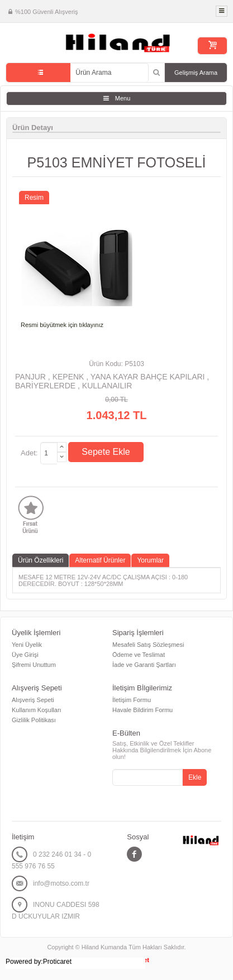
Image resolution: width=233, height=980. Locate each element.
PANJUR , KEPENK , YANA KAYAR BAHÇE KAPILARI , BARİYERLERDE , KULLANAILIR (112, 381)
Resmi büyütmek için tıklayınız (62, 325)
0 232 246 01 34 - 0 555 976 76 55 (51, 860)
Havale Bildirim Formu (142, 710)
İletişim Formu (132, 700)
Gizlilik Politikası (34, 720)
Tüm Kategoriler (38, 73)
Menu (123, 98)
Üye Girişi (25, 655)
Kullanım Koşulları (37, 710)
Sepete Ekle (106, 452)
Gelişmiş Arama (196, 73)
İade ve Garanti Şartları (144, 665)
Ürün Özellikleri (41, 560)
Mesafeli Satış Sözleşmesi (148, 645)
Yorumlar (150, 560)
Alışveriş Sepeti (33, 700)
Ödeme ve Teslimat (139, 655)
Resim (34, 198)
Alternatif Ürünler (100, 560)
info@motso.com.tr (61, 883)
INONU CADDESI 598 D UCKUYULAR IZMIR (56, 911)
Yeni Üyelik (27, 645)
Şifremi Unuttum (34, 665)
